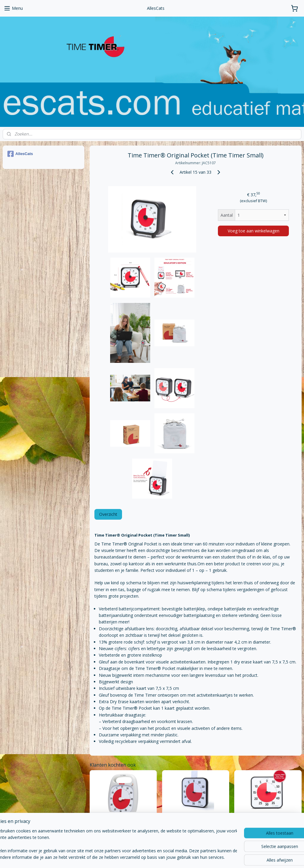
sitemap (125, 857)
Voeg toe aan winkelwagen (253, 231)
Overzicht (108, 514)
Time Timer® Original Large (195, 817)
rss (138, 857)
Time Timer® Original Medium (268, 817)
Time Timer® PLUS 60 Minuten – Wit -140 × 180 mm (123, 819)
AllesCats (20, 154)
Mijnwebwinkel (212, 857)
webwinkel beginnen (161, 857)
